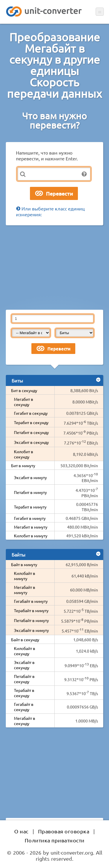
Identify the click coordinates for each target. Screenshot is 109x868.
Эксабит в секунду (31, 442)
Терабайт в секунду (24, 693)
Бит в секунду (24, 390)
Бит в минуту (23, 465)
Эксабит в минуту (30, 477)
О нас (21, 831)
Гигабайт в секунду (24, 707)
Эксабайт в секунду (24, 665)
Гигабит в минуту (30, 518)
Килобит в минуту (31, 536)
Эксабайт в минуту (31, 630)
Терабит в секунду (31, 422)
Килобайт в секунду (25, 651)
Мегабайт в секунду (25, 721)
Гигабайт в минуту (31, 601)
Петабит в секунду (31, 432)
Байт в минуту (24, 564)
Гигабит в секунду (31, 413)
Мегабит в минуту (31, 527)
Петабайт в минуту (31, 620)
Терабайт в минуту (31, 610)
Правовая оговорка (64, 831)
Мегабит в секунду (24, 402)
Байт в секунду (25, 640)
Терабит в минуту (30, 507)
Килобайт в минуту (25, 576)
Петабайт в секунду (24, 679)
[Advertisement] (54, 268)
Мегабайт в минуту (25, 590)
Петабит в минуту (30, 492)
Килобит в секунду (24, 454)
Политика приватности (55, 840)
